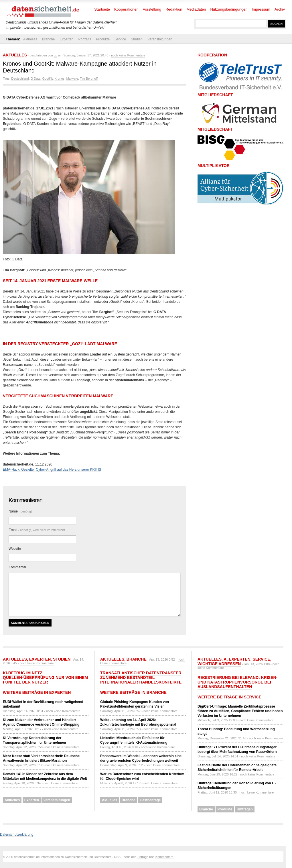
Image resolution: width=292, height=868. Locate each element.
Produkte (103, 39)
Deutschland (20, 78)
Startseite (102, 9)
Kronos (59, 78)
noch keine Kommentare (128, 55)
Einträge (142, 857)
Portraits (85, 39)
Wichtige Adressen (219, 664)
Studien (137, 39)
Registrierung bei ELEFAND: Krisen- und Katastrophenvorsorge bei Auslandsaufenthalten (237, 682)
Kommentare (164, 857)
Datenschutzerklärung (17, 834)
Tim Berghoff (89, 78)
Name (20, 511)
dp (56, 55)
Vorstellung (152, 9)
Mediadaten (196, 9)
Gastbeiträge (150, 800)
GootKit (48, 78)
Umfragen (245, 809)
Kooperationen (126, 9)
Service (120, 39)
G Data (36, 78)
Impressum (261, 9)
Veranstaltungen (160, 39)
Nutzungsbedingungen (229, 9)
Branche (49, 39)
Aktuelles (30, 39)
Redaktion (174, 9)
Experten (66, 39)
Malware (72, 78)
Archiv (280, 9)
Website (15, 549)
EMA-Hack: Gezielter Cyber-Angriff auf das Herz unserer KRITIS (52, 470)
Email (37, 530)
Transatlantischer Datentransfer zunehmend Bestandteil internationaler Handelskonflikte (141, 677)
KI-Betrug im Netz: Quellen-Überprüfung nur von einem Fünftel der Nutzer (45, 677)
